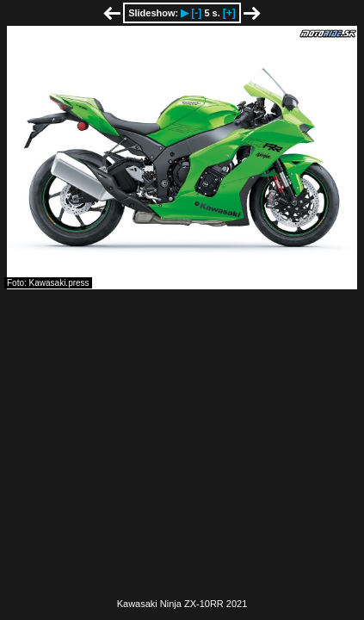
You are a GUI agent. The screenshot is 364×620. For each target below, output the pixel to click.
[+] (229, 13)
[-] (196, 13)
